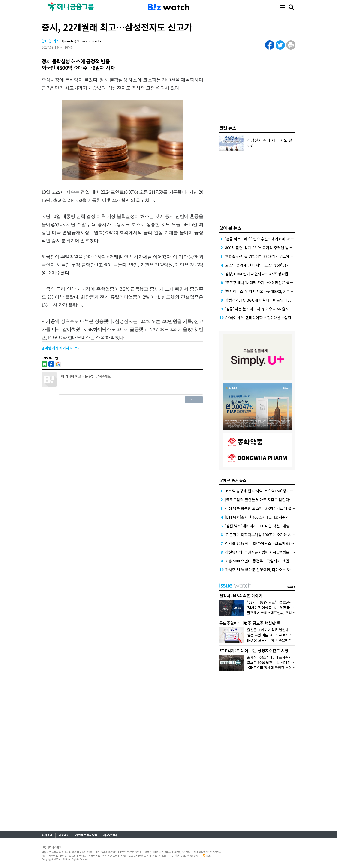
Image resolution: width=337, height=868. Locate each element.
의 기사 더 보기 (61, 348)
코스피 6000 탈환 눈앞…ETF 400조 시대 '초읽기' (283, 662)
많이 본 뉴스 (230, 228)
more (291, 587)
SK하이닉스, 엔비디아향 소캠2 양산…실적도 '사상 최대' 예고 (272, 318)
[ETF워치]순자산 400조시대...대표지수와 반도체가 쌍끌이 (270, 517)
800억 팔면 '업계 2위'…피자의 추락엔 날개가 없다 (264, 247)
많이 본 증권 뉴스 (233, 480)
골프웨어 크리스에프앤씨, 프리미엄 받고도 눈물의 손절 (287, 613)
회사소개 (47, 835)
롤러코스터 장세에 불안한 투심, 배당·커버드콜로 (282, 667)
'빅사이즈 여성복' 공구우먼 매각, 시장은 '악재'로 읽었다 (288, 608)
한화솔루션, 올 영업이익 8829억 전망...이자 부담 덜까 (267, 256)
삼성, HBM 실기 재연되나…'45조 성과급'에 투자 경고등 (268, 274)
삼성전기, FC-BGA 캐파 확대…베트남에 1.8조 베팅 (265, 300)
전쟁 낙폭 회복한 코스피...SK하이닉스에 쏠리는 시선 (266, 508)
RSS (207, 856)
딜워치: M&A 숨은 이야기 (241, 596)
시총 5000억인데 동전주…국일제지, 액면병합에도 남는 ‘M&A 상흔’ (277, 561)
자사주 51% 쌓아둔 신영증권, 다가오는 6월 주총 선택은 (268, 570)
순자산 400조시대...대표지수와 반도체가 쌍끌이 (282, 657)
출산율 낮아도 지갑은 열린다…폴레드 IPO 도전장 (283, 630)
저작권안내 (110, 835)
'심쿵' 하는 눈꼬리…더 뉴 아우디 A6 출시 (257, 309)
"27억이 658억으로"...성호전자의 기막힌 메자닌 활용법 (287, 602)
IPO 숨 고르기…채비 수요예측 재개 (273, 640)
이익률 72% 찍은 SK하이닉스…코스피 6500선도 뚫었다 (269, 543)
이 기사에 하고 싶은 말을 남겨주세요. (131, 383)
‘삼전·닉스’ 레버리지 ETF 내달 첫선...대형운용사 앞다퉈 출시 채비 (276, 526)
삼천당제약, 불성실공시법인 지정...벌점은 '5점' (261, 552)
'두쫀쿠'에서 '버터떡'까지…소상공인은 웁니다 (261, 282)
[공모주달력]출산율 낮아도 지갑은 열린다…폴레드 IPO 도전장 (273, 499)
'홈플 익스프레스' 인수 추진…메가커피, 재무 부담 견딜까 (269, 239)
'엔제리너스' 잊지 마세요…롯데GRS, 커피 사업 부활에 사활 (271, 291)
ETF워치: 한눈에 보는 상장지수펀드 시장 (254, 650)
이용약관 (64, 835)
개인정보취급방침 (86, 835)
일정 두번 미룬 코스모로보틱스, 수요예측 (277, 635)
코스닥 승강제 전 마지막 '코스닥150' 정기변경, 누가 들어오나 (273, 265)
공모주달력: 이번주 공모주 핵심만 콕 (250, 623)
